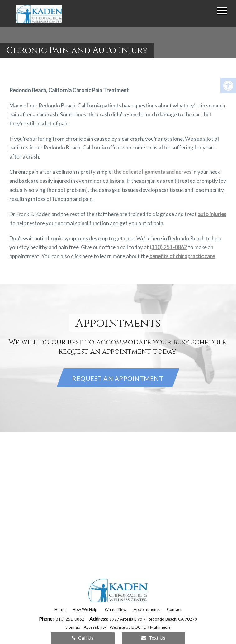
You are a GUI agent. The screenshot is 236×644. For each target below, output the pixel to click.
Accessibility (95, 627)
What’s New (116, 609)
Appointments (147, 609)
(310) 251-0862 (168, 247)
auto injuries (212, 214)
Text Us (153, 638)
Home (60, 609)
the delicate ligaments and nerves (153, 172)
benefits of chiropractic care (182, 256)
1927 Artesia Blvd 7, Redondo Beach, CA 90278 (153, 619)
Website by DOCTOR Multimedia (140, 627)
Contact (174, 609)
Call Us (83, 638)
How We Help (85, 609)
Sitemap (73, 627)
